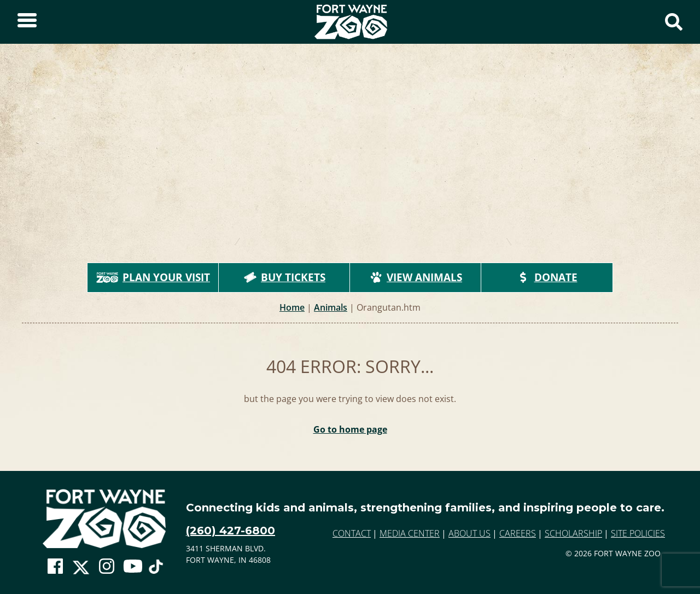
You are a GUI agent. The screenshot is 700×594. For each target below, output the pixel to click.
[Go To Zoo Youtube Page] (133, 567)
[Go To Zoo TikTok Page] (156, 569)
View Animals (416, 277)
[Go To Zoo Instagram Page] (107, 567)
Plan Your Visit (153, 277)
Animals (331, 307)
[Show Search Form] (674, 22)
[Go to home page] (104, 519)
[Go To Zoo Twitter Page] (81, 569)
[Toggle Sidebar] (27, 22)
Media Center (410, 533)
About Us (469, 533)
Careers (518, 533)
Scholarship (573, 533)
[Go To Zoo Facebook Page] (55, 567)
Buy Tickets (284, 277)
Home (292, 307)
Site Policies (638, 533)
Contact (352, 533)
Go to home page (350, 429)
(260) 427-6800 (231, 531)
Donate (547, 277)
